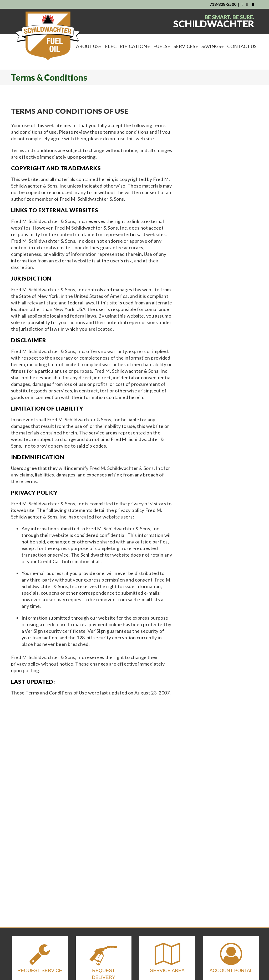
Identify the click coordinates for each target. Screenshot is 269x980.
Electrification (127, 46)
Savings (212, 46)
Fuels (162, 46)
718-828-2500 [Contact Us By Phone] (223, 4)
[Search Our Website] (253, 4)
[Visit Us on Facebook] (242, 4)
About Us (89, 46)
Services (186, 46)
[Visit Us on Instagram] (248, 4)
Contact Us (242, 46)
